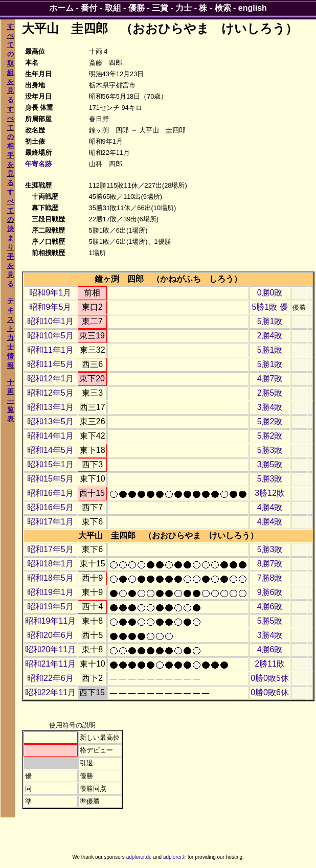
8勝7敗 (270, 564)
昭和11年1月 (50, 350)
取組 (113, 8)
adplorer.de (139, 857)
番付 (89, 8)
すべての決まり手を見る (10, 238)
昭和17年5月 (50, 549)
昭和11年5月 (50, 364)
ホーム (61, 8)
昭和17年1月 (50, 522)
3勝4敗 (270, 407)
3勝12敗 (270, 493)
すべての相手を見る (10, 146)
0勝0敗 (270, 293)
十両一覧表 (10, 401)
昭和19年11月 (51, 621)
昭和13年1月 (50, 407)
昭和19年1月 (50, 592)
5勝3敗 (270, 450)
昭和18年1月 (50, 564)
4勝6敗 (270, 607)
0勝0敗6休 (270, 692)
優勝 (137, 8)
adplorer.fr (175, 857)
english (253, 8)
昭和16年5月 (50, 507)
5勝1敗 (270, 321)
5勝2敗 (270, 421)
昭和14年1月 (50, 436)
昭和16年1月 (50, 493)
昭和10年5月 (50, 336)
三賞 (160, 8)
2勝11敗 (270, 664)
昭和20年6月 (50, 635)
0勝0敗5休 (270, 678)
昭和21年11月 (51, 664)
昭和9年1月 (50, 293)
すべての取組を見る (10, 63)
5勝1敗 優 (269, 307)
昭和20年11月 (51, 649)
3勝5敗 (270, 464)
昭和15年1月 (50, 464)
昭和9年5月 (50, 307)
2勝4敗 (270, 336)
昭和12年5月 (50, 393)
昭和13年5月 (50, 421)
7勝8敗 (270, 578)
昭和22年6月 (50, 678)
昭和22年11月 (51, 692)
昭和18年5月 (50, 578)
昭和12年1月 (50, 379)
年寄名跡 (38, 164)
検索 (223, 8)
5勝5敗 (270, 621)
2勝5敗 (270, 393)
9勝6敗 (270, 592)
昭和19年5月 (50, 607)
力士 (184, 8)
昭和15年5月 (50, 479)
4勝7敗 (270, 379)
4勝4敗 (270, 507)
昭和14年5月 (50, 450)
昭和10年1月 (50, 321)
